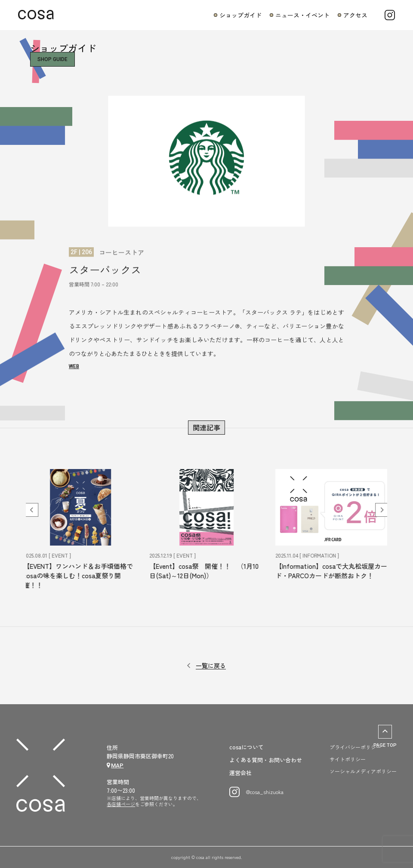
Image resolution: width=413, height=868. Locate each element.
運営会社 (240, 773)
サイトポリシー (348, 759)
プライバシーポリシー (355, 747)
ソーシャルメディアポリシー (363, 771)
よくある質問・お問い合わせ (266, 760)
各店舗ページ (121, 804)
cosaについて (247, 747)
